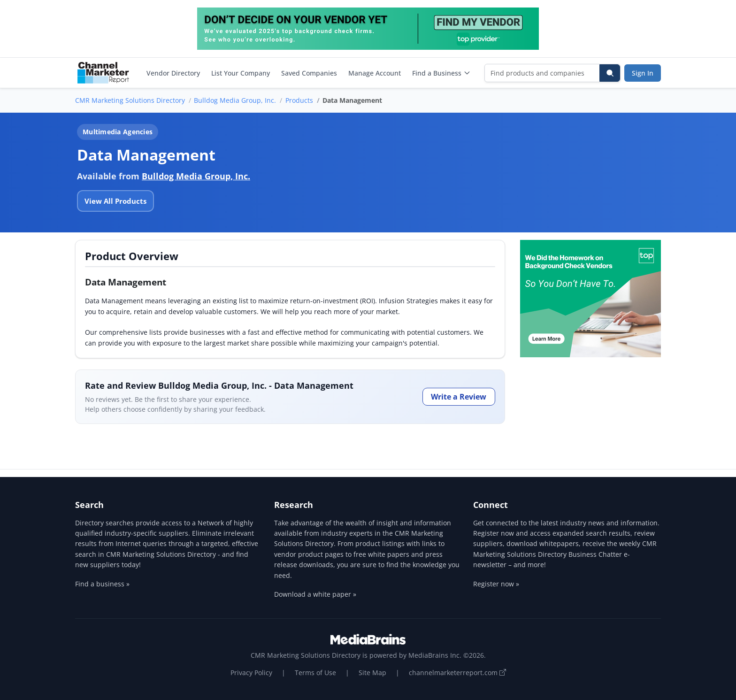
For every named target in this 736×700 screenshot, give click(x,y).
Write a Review (459, 397)
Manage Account (375, 73)
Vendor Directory (173, 73)
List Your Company (241, 73)
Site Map (372, 673)
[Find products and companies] (542, 73)
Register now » (496, 584)
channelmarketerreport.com (457, 673)
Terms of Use (315, 673)
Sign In (643, 73)
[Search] (610, 73)
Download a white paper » (315, 594)
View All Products (115, 201)
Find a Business (441, 73)
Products (299, 100)
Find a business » (102, 584)
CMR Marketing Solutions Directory (130, 100)
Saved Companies (309, 73)
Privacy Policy (251, 673)
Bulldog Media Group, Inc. (235, 100)
